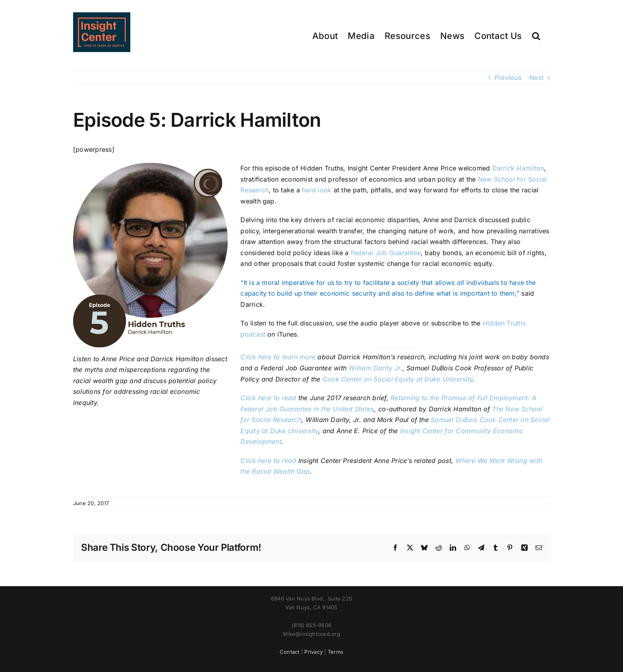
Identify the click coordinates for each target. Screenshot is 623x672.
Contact (290, 652)
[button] (536, 35)
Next (536, 77)
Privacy (313, 652)
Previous (508, 77)
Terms (336, 652)
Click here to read (268, 461)
